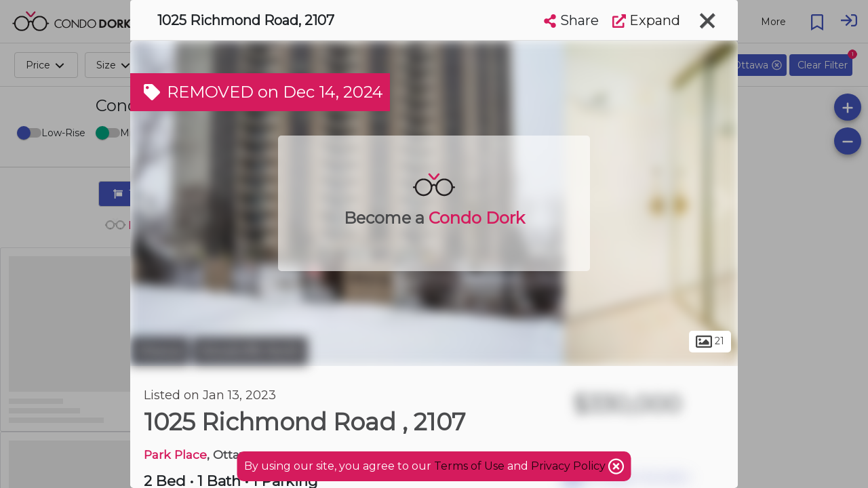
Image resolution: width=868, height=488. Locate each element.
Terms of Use (469, 466)
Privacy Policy (570, 466)
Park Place (175, 454)
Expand (646, 20)
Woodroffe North (250, 351)
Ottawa (160, 351)
